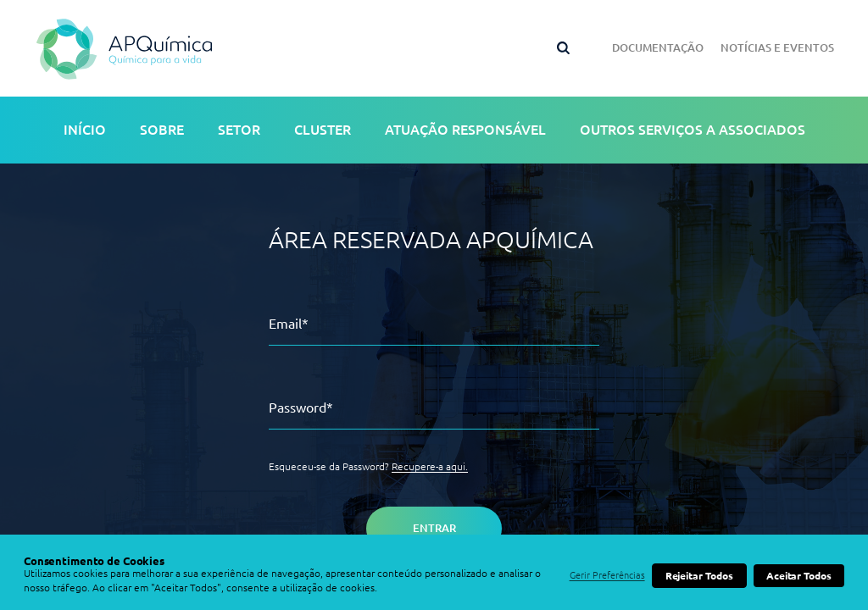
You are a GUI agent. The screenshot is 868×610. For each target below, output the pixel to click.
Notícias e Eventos (777, 47)
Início (85, 130)
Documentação (658, 47)
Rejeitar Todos (699, 576)
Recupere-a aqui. (430, 466)
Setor (239, 130)
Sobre (162, 130)
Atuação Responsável (465, 130)
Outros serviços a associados (693, 130)
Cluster (323, 130)
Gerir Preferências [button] (607, 575)
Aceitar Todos (799, 576)
